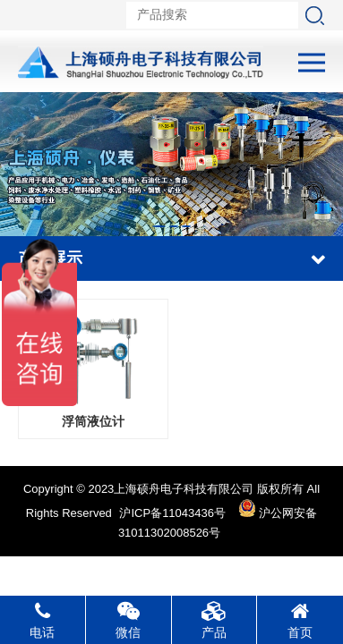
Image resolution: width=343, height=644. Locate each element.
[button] (159, 226)
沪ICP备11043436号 (172, 513)
